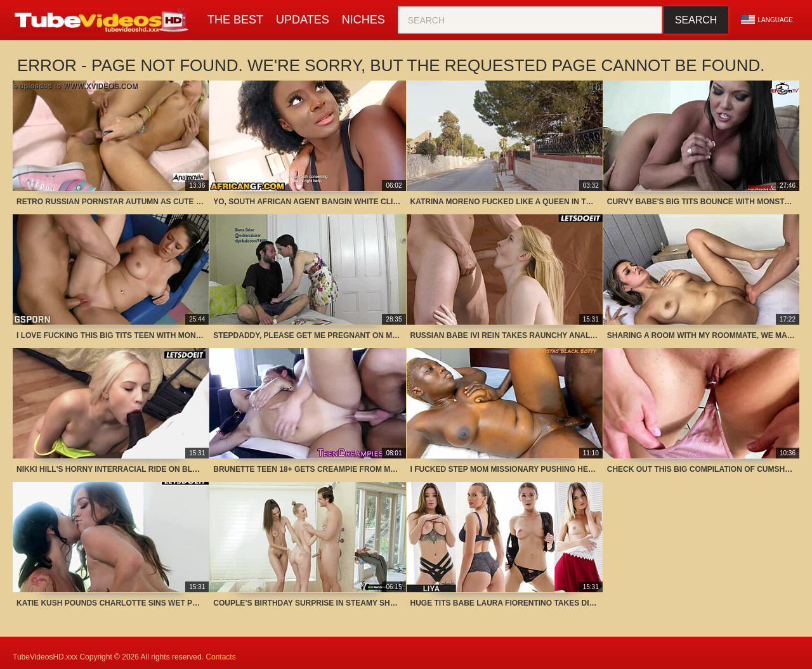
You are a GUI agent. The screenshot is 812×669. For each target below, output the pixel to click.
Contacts (220, 657)
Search (696, 20)
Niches (363, 20)
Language (767, 20)
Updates (303, 20)
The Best (235, 20)
